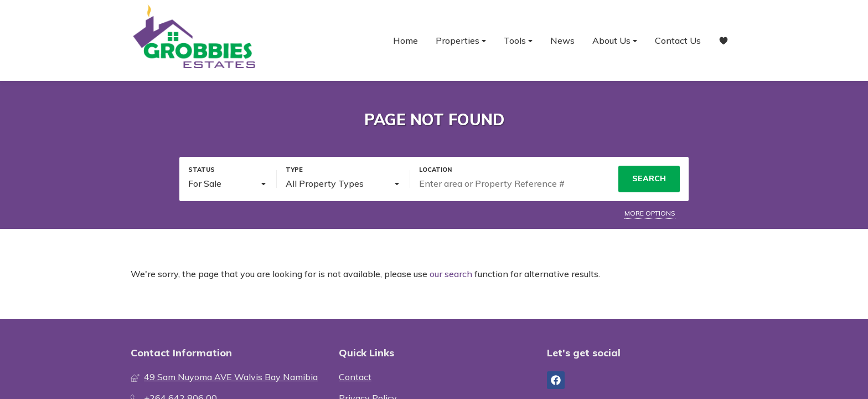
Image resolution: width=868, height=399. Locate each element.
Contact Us (678, 40)
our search (451, 274)
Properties (461, 41)
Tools (518, 41)
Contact (355, 377)
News (562, 40)
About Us (615, 41)
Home (405, 40)
